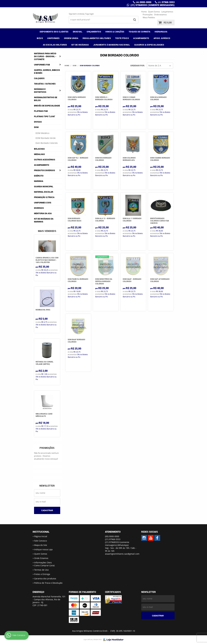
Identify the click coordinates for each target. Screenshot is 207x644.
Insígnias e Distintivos (40, 90)
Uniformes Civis (43, 203)
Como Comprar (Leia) (44, 565)
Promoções (148, 15)
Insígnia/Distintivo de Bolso (46, 99)
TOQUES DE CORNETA (140, 32)
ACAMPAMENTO (141, 38)
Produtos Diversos (45, 170)
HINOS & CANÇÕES (115, 32)
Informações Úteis (43, 563)
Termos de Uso (41, 570)
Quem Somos (154, 12)
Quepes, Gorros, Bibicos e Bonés (47, 71)
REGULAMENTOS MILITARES (97, 38)
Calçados (39, 78)
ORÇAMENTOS (94, 32)
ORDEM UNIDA (71, 38)
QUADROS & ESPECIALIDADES (149, 45)
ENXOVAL (78, 32)
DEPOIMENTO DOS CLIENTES (54, 32)
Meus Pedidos (149, 17)
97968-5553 (166, 2)
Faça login (90, 14)
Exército (39, 176)
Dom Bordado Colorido (47, 143)
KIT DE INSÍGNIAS (80, 45)
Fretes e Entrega (42, 574)
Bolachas (39, 149)
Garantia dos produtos (45, 579)
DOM (36, 127)
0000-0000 (144, 2)
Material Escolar (44, 192)
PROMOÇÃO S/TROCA (44, 197)
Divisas (38, 122)
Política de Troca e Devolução (48, 583)
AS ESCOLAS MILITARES (55, 45)
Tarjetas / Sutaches (45, 84)
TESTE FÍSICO (122, 38)
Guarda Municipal (44, 186)
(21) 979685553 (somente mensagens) (152, 5)
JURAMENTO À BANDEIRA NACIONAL (112, 45)
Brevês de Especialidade (47, 106)
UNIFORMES (53, 38)
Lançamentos (167, 12)
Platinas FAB (41, 111)
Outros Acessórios (45, 160)
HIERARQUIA (161, 32)
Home (144, 12)
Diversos (39, 208)
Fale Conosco (41, 541)
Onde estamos (160, 15)
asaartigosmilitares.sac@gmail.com (122, 554)
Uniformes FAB (42, 65)
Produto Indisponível (78, 266)
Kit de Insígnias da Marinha (44, 220)
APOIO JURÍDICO (162, 38)
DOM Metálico (42, 133)
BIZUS (40, 38)
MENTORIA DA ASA (43, 213)
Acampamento (42, 165)
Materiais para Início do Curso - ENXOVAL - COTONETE (45, 56)
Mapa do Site (41, 545)
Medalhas (39, 154)
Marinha (39, 181)
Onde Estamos (41, 558)
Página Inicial (41, 536)
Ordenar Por (137, 65)
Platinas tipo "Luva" (45, 116)
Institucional (41, 532)
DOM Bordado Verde (46, 138)
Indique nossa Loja (43, 549)
